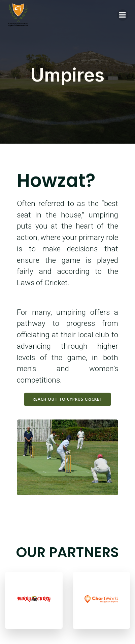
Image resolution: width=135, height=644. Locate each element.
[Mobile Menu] (123, 15)
